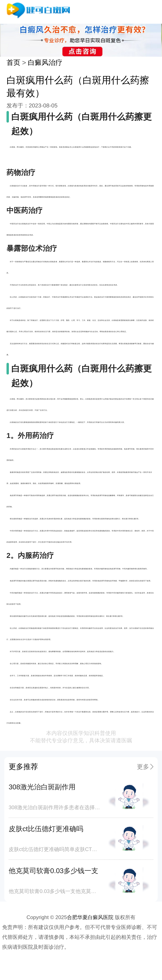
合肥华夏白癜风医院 (90, 917)
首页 (13, 62)
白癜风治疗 (45, 62)
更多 (143, 767)
